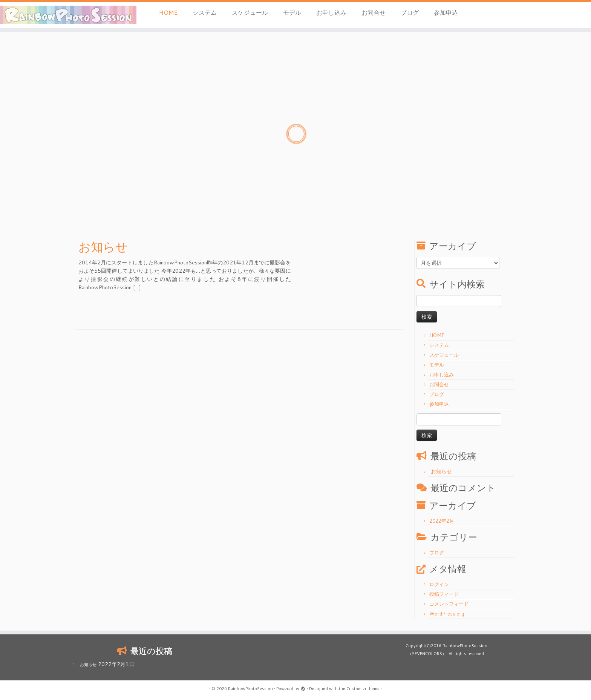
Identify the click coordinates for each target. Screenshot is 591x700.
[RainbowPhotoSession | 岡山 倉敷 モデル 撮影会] (68, 15)
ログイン (439, 584)
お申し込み (331, 12)
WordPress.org (447, 614)
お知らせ (103, 247)
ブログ (410, 12)
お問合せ (374, 12)
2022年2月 (442, 521)
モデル (292, 12)
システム (205, 12)
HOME (168, 12)
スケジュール (250, 12)
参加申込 (446, 12)
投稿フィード (444, 594)
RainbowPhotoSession (250, 689)
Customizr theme (363, 689)
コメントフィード (449, 604)
